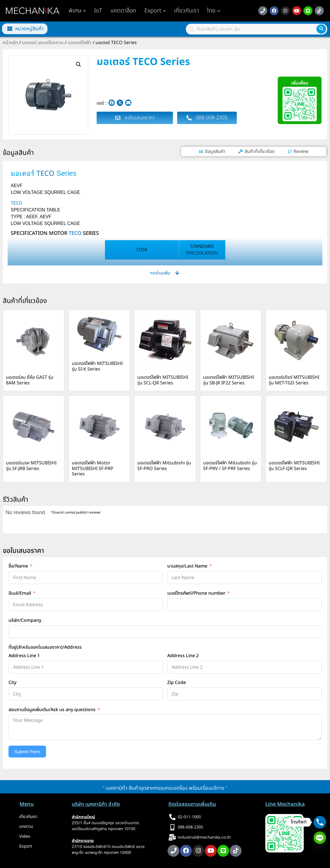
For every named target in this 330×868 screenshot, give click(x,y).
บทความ (26, 827)
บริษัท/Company (25, 620)
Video (25, 836)
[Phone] (320, 822)
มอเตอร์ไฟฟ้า (80, 43)
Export (26, 846)
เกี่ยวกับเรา (186, 11)
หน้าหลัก (10, 43)
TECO (45, 174)
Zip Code (177, 683)
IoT (98, 11)
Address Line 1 (24, 656)
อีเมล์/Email (20, 593)
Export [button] (155, 11)
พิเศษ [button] (77, 11)
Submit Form (27, 752)
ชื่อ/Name (18, 566)
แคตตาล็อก (123, 11)
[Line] (320, 838)
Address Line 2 (183, 656)
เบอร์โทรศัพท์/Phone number (196, 593)
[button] (214, 11)
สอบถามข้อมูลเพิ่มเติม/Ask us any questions (52, 710)
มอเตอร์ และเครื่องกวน (43, 43)
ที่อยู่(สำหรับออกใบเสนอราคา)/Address (45, 647)
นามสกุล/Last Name (187, 566)
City (12, 683)
